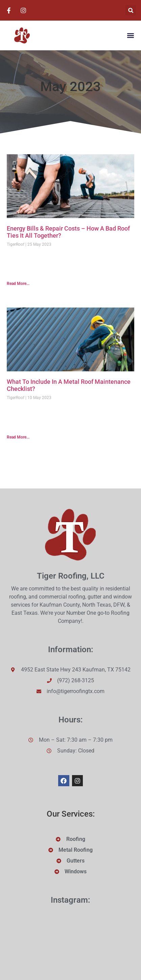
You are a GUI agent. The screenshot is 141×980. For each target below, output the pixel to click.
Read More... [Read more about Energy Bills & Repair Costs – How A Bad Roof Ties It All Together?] (18, 284)
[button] (131, 10)
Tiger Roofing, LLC (71, 576)
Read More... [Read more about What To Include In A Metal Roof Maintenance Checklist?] (18, 437)
